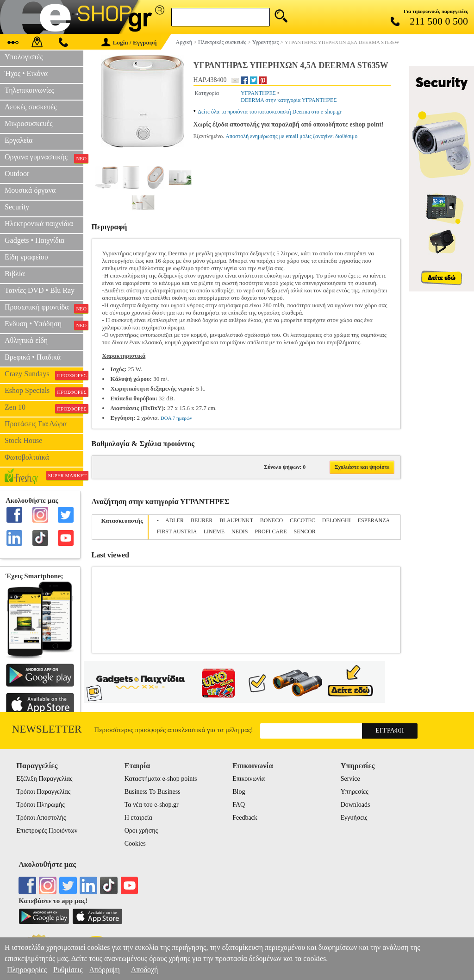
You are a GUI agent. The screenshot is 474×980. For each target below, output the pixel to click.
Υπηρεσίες (355, 792)
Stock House (23, 440)
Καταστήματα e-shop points (161, 779)
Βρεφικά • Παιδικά (33, 357)
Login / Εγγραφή (129, 42)
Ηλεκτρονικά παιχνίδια (39, 224)
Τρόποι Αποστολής (41, 818)
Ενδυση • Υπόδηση (44, 325)
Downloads (355, 805)
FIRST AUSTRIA (177, 531)
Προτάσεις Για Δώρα (36, 424)
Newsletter (47, 729)
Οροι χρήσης (141, 831)
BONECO (271, 520)
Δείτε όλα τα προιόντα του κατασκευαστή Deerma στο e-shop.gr (270, 112)
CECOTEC (302, 520)
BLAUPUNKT (236, 520)
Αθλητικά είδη (26, 340)
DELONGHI (337, 520)
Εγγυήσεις (354, 818)
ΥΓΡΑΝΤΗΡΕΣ (258, 93)
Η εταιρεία (138, 818)
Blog (239, 792)
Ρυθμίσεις (68, 970)
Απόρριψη (104, 970)
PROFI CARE (271, 531)
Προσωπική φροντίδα (44, 308)
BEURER (202, 520)
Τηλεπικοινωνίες (29, 90)
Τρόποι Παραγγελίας (43, 792)
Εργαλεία (19, 140)
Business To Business (153, 792)
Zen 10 (44, 408)
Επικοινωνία (249, 779)
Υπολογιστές (24, 57)
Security (17, 207)
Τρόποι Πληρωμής (41, 805)
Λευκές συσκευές (31, 107)
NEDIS (240, 531)
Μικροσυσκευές (29, 123)
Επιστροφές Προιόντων (47, 831)
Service (350, 779)
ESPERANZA (374, 520)
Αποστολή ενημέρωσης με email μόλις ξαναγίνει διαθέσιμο (291, 136)
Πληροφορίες (27, 970)
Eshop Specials (44, 392)
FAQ (239, 805)
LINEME (214, 531)
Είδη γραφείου (26, 257)
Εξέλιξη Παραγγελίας (44, 779)
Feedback (245, 818)
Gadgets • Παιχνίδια (34, 240)
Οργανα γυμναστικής (44, 158)
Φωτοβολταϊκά (27, 457)
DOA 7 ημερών (176, 418)
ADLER (175, 520)
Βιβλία (15, 274)
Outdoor (17, 174)
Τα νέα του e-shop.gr (152, 805)
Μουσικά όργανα (30, 190)
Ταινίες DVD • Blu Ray (40, 290)
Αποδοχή (145, 970)
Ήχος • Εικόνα (26, 73)
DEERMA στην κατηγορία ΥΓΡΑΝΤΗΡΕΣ (289, 100)
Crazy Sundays (44, 375)
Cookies (135, 844)
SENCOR (304, 531)
